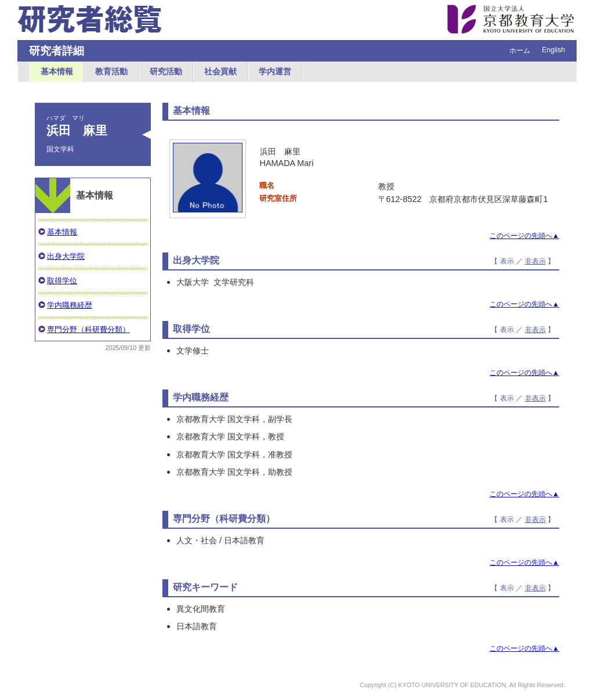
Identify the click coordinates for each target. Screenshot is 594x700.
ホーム (520, 50)
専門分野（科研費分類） (88, 329)
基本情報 (57, 71)
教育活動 (111, 71)
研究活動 (166, 71)
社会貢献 (220, 71)
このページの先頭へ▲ (524, 236)
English (553, 50)
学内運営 (275, 71)
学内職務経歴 (70, 305)
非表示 (535, 261)
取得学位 (62, 281)
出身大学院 (66, 256)
